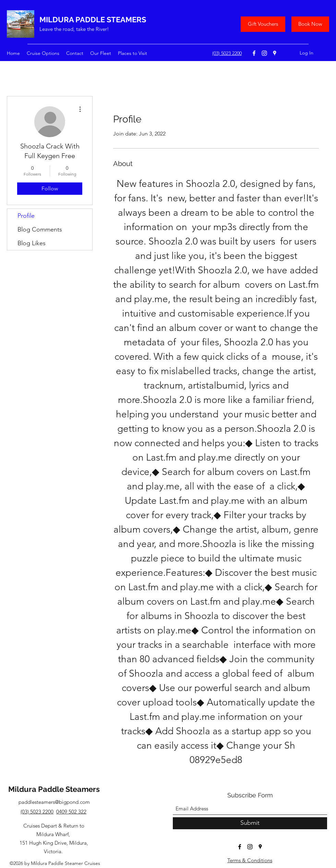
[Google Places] (275, 53)
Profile (26, 216)
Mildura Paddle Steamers (54, 789)
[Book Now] (310, 24)
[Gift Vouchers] (263, 24)
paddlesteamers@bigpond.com (54, 802)
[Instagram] (264, 53)
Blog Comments (40, 229)
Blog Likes (32, 243)
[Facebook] (254, 53)
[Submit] (250, 823)
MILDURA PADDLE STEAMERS (93, 20)
